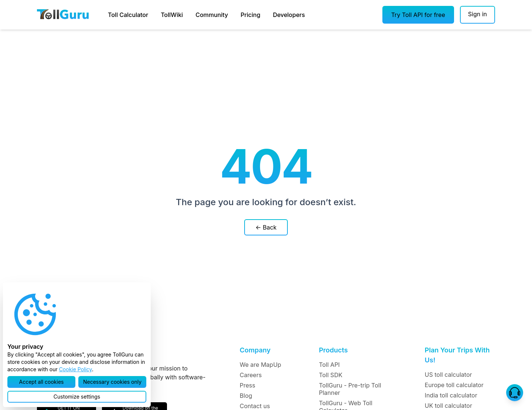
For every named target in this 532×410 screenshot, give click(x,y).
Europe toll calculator (454, 385)
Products (333, 350)
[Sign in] (478, 15)
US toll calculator (449, 375)
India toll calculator (451, 395)
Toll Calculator (128, 15)
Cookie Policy (76, 369)
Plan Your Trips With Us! (457, 355)
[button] (418, 15)
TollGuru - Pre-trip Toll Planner (350, 389)
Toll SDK (330, 375)
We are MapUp (260, 365)
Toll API (329, 365)
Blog (246, 396)
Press (248, 385)
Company (255, 350)
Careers (251, 375)
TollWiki (172, 15)
